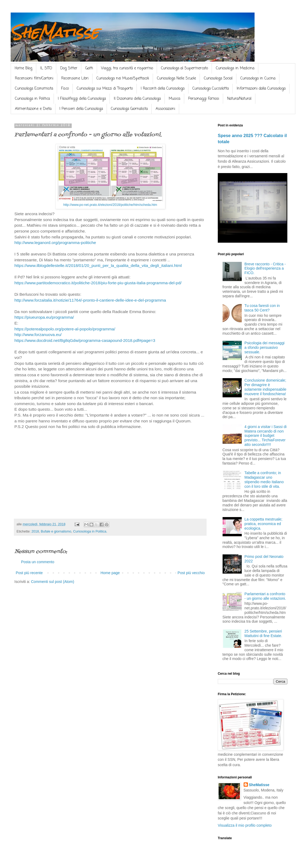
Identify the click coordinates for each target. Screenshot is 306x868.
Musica (174, 99)
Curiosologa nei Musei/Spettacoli (123, 79)
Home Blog (23, 68)
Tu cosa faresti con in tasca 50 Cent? (262, 308)
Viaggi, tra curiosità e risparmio (127, 68)
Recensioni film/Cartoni (34, 79)
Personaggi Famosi (204, 99)
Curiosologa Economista (34, 89)
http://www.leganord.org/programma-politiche (55, 243)
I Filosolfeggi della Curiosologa (82, 99)
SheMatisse (55, 32)
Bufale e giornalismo (56, 531)
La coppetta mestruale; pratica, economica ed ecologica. (263, 524)
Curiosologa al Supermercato (184, 68)
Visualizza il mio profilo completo (245, 825)
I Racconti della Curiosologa (163, 89)
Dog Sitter (69, 68)
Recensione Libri (75, 79)
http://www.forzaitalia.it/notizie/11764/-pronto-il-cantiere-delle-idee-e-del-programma (90, 300)
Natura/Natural (239, 99)
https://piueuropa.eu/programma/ (44, 317)
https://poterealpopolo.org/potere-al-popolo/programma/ (65, 329)
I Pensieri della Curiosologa (81, 109)
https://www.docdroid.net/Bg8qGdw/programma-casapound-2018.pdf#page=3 (85, 340)
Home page (110, 573)
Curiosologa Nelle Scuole (176, 79)
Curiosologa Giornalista (129, 109)
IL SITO (46, 68)
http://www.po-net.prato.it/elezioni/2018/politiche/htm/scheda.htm (110, 205)
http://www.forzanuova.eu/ (38, 335)
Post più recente (29, 573)
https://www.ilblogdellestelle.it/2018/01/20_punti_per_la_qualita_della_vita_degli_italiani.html (98, 265)
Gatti (89, 68)
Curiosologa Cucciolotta (211, 89)
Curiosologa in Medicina (235, 68)
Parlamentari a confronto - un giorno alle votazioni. (265, 596)
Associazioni (165, 109)
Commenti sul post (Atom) (53, 582)
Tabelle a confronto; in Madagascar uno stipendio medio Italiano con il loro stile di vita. (264, 479)
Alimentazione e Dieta (33, 109)
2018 (35, 531)
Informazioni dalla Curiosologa (261, 89)
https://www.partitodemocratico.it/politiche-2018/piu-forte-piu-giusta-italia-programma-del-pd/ (98, 283)
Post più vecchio (191, 573)
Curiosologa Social (218, 79)
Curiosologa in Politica (32, 99)
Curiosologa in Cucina (258, 79)
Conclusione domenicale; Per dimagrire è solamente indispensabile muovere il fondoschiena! (265, 387)
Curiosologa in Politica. (90, 531)
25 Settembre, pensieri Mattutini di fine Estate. (263, 633)
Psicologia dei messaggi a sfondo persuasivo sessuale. (264, 347)
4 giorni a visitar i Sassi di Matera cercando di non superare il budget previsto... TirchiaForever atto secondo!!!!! (265, 436)
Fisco (65, 89)
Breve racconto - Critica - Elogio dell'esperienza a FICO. (265, 269)
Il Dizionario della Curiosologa (137, 99)
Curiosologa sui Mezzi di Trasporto (105, 89)
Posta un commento (38, 562)
